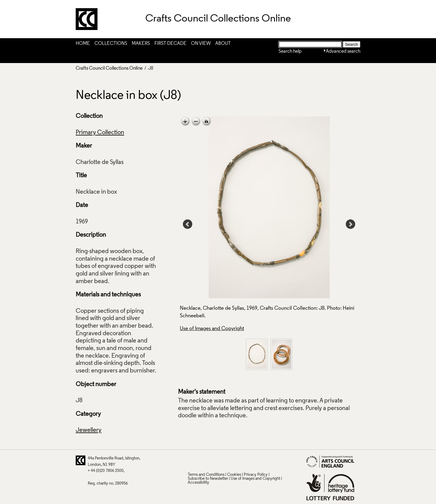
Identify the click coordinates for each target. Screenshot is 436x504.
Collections (111, 44)
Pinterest (204, 460)
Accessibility (198, 483)
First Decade (170, 44)
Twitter (192, 460)
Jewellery (89, 430)
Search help (290, 52)
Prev (188, 224)
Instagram (251, 460)
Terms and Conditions (206, 475)
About (223, 44)
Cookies (234, 475)
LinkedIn (227, 460)
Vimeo (239, 460)
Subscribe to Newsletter (208, 479)
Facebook (216, 460)
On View (201, 44)
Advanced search (343, 52)
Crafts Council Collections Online (109, 68)
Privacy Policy (256, 475)
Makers (141, 44)
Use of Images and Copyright (212, 329)
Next (351, 224)
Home (83, 44)
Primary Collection (100, 133)
